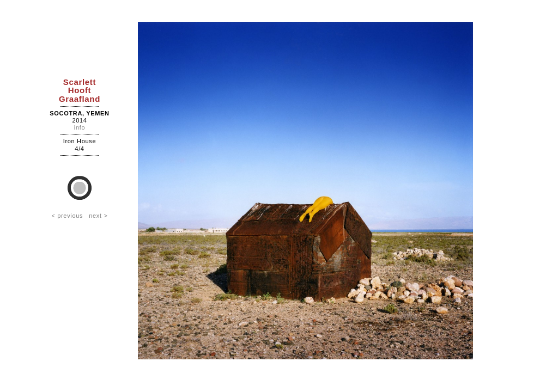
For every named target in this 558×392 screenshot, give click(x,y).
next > (98, 216)
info (80, 127)
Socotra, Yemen (79, 113)
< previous (67, 216)
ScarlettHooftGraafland (80, 90)
